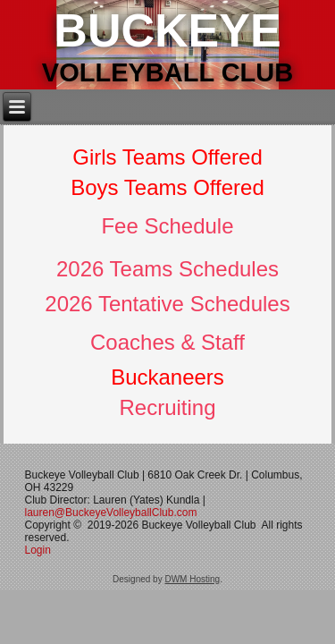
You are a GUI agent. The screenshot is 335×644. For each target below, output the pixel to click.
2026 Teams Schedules (167, 269)
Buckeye (167, 30)
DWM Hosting (192, 579)
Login (40, 550)
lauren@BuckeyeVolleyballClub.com (111, 513)
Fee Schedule (167, 226)
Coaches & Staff (167, 342)
